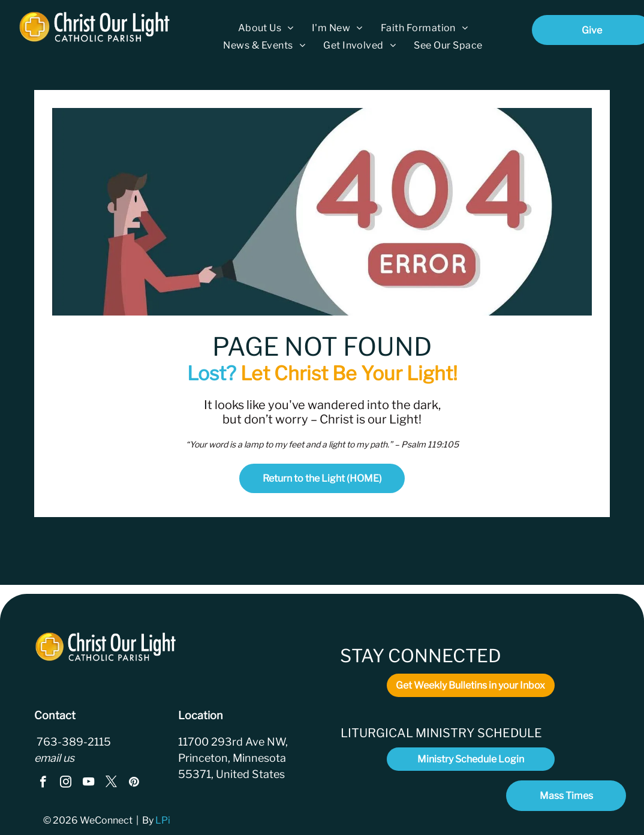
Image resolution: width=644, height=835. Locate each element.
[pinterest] (134, 783)
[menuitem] (266, 28)
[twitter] (111, 783)
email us (54, 758)
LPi (164, 820)
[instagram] (66, 783)
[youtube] (88, 783)
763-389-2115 (73, 742)
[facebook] (43, 783)
